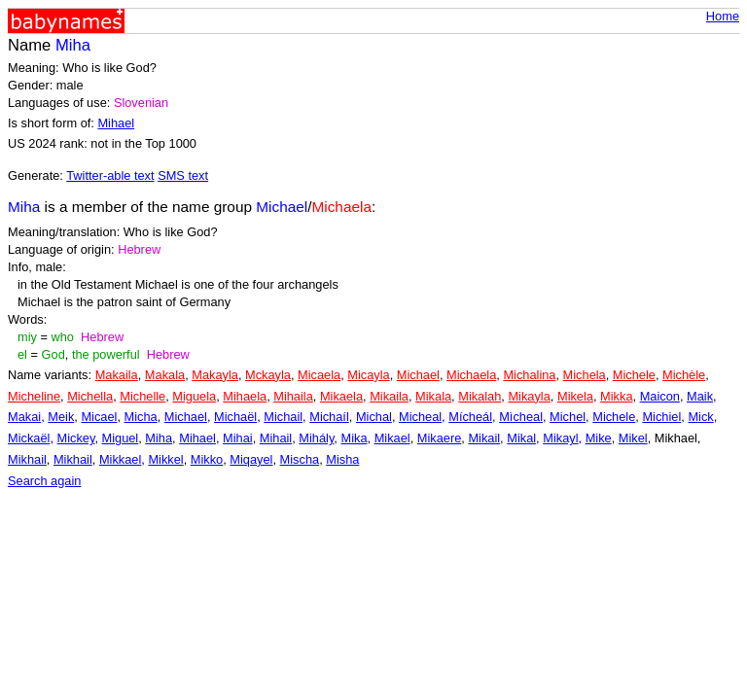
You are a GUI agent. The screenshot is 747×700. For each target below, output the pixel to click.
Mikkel (165, 459)
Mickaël (29, 438)
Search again (44, 481)
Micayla (368, 375)
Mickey (76, 438)
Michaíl (329, 417)
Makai (24, 417)
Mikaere (440, 438)
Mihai (238, 438)
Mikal (521, 438)
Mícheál (470, 417)
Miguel (121, 438)
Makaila (117, 375)
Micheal (420, 417)
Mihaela (245, 396)
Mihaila (293, 396)
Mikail (484, 438)
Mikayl (560, 438)
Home (723, 16)
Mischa (300, 459)
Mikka (616, 396)
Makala (165, 375)
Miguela (194, 396)
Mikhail (27, 459)
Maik (700, 396)
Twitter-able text (110, 175)
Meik (61, 417)
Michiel (661, 417)
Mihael (116, 123)
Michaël (235, 417)
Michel (568, 417)
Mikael (392, 438)
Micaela (319, 375)
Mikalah (480, 396)
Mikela (575, 396)
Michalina (529, 375)
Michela (585, 375)
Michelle (142, 396)
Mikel (633, 438)
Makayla (215, 375)
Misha (342, 459)
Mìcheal (521, 417)
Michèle (684, 375)
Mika (354, 438)
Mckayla (268, 375)
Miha (159, 438)
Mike (599, 438)
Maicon (660, 396)
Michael (418, 375)
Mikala (433, 396)
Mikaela (341, 396)
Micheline (34, 396)
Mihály (316, 438)
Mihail (276, 438)
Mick (700, 417)
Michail (283, 417)
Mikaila (389, 396)
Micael (99, 417)
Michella (90, 396)
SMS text (183, 175)
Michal (374, 417)
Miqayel (251, 459)
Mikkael (120, 459)
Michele (634, 375)
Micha (141, 417)
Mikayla (529, 396)
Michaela (471, 375)
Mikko (207, 459)
